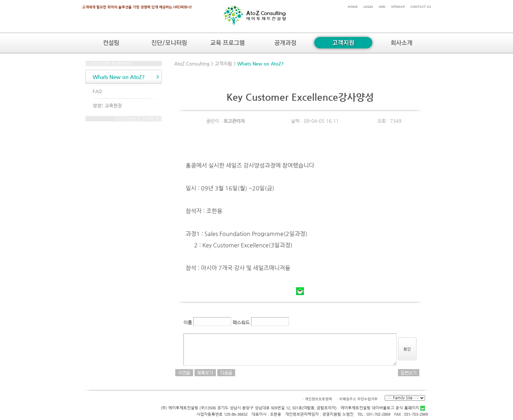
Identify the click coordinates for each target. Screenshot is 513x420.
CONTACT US (421, 7)
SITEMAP (398, 7)
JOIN (382, 7)
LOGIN (368, 7)
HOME (353, 7)
